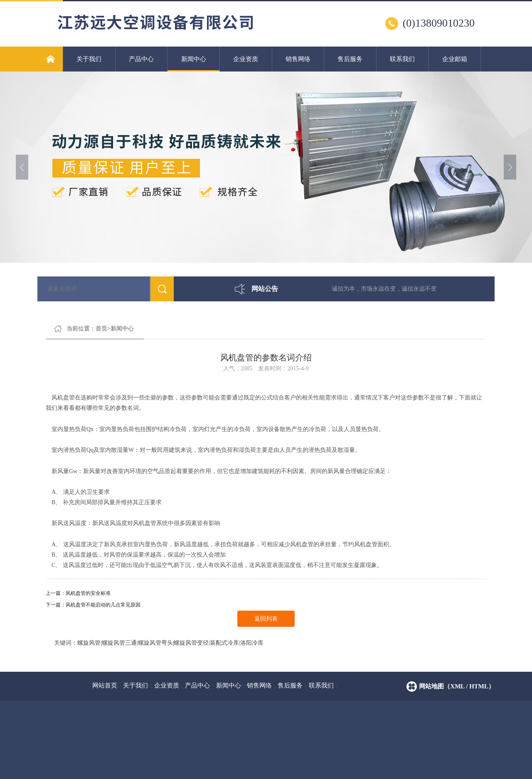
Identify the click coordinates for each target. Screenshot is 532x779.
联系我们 (402, 59)
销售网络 (298, 59)
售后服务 (350, 59)
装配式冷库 (224, 643)
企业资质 (246, 59)
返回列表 (266, 619)
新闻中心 (193, 64)
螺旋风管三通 (119, 643)
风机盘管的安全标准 (88, 593)
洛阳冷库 (252, 643)
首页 (101, 329)
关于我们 (89, 59)
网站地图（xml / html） (457, 686)
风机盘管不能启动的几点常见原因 (103, 605)
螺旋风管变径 (191, 643)
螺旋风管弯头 (155, 643)
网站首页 (105, 685)
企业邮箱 (455, 59)
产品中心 (141, 59)
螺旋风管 (89, 643)
